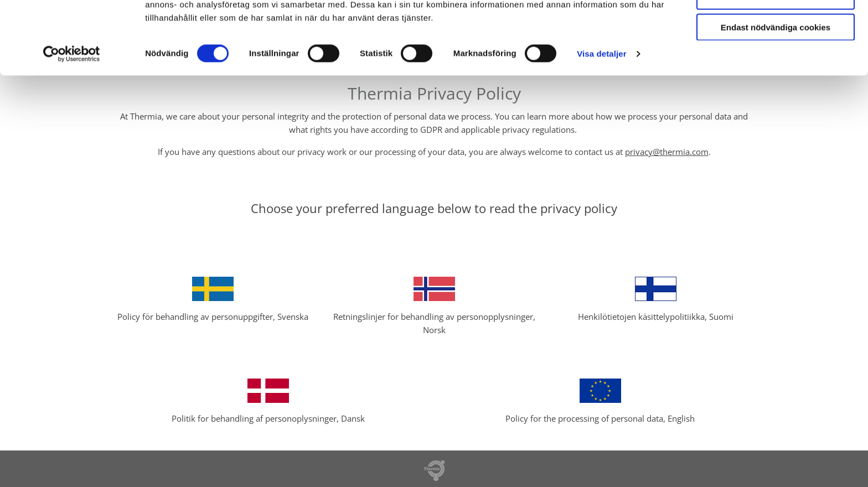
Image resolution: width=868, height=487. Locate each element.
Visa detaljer (601, 116)
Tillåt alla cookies (776, 27)
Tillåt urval (776, 58)
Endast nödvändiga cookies (776, 89)
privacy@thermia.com (667, 152)
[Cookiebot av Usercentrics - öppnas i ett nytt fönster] (72, 116)
